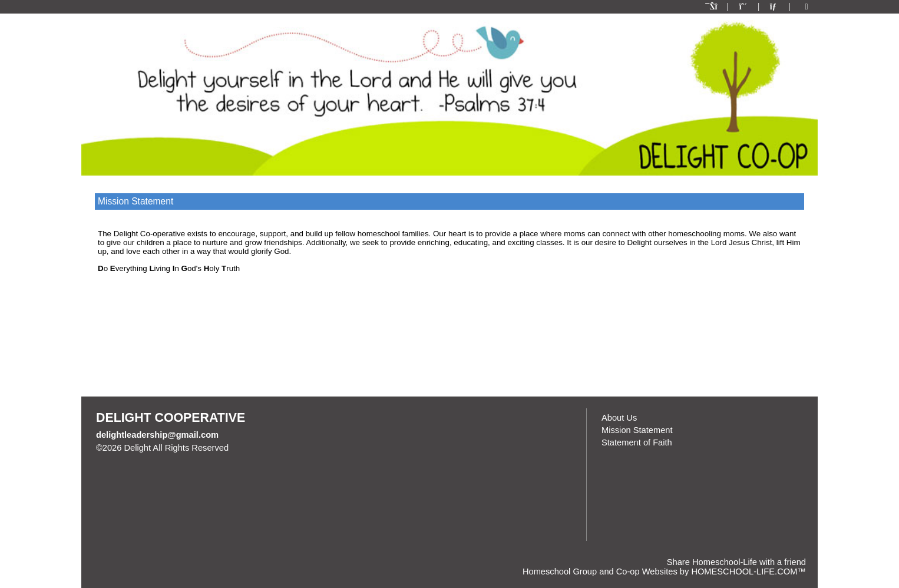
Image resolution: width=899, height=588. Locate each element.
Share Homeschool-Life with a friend (736, 562)
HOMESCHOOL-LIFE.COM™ (748, 572)
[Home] (712, 6)
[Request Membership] (743, 6)
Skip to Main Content (280, 448)
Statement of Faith (637, 442)
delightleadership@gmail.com (157, 435)
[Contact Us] (774, 6)
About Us (619, 418)
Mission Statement (637, 430)
